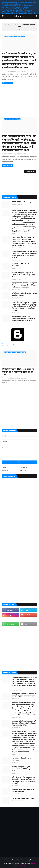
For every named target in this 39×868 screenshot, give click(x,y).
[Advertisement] (19, 100)
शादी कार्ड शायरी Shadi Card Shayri (22, 202)
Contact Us (20, 860)
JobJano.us (20, 16)
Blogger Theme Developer (25, 864)
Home (4, 468)
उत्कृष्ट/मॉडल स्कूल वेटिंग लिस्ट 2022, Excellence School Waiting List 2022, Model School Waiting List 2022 (24, 318)
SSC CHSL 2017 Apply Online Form (23, 798)
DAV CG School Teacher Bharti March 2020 (22, 265)
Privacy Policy (30, 860)
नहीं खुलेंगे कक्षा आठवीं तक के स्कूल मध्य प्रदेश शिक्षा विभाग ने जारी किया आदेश (24, 294)
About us (5, 470)
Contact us (23, 468)
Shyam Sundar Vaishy (10, 71)
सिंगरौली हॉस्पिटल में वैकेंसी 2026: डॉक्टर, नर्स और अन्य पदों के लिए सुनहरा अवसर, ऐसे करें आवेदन (19, 3)
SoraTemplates (16, 863)
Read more (7, 83)
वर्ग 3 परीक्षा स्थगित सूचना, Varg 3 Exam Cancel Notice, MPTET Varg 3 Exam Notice (23, 275)
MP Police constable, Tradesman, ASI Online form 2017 (23, 790)
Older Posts (30, 172)
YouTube (23, 470)
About (13, 860)
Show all (19, 30)
